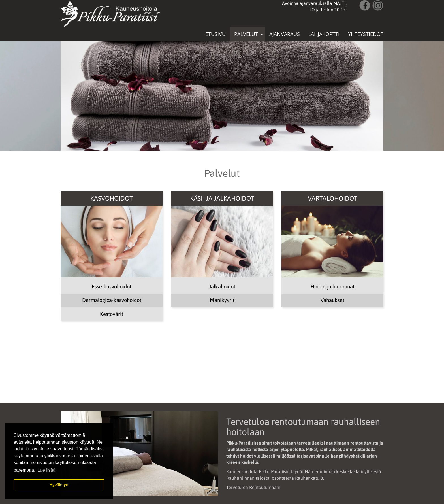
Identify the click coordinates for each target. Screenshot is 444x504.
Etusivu (215, 34)
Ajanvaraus (285, 34)
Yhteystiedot (366, 34)
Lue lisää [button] (46, 470)
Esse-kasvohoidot (112, 287)
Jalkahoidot (222, 287)
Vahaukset (332, 300)
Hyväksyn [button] (59, 485)
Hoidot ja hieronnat (333, 287)
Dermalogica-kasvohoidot (112, 300)
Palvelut (246, 34)
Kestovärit (112, 314)
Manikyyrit (222, 300)
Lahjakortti (324, 34)
